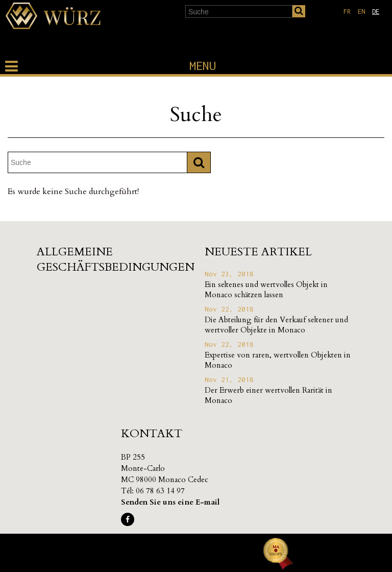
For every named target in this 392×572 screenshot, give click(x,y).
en (361, 11)
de (376, 11)
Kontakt (152, 434)
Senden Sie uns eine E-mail (170, 502)
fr (347, 11)
